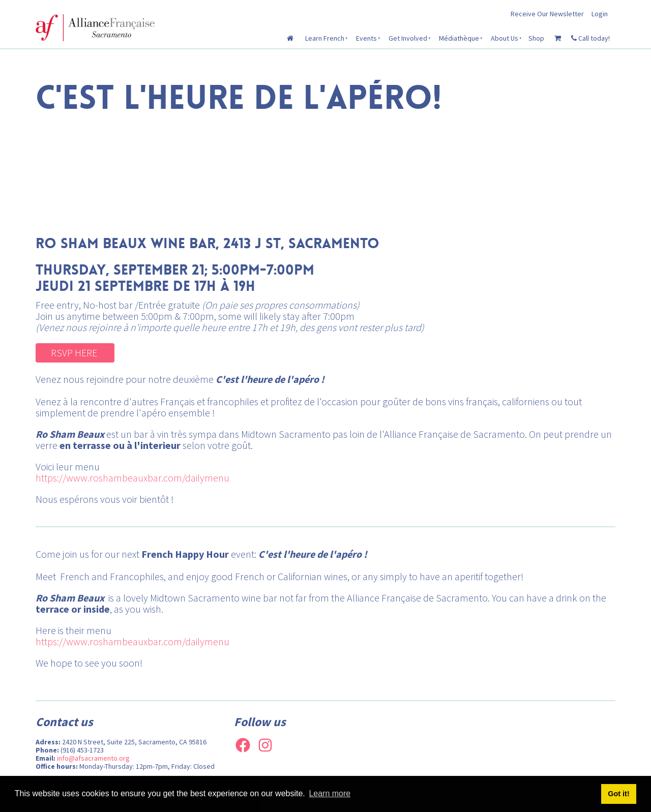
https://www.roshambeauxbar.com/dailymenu (132, 478)
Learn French (325, 38)
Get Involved (408, 38)
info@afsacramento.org (93, 758)
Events (366, 38)
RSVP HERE (60, 349)
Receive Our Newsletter (547, 14)
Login (600, 14)
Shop (536, 38)
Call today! (590, 38)
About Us (505, 38)
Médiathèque (459, 38)
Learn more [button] (330, 793)
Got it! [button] (618, 794)
